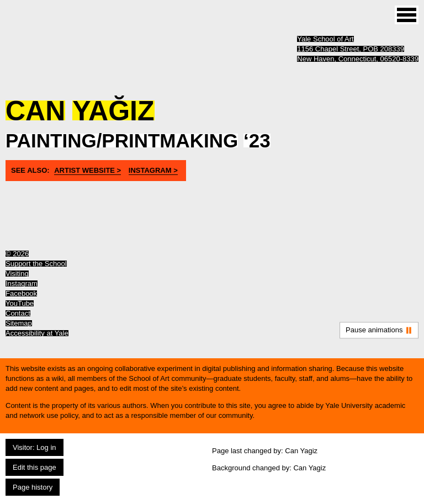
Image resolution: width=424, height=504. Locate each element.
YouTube (20, 303)
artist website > (88, 170)
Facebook (21, 293)
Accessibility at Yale (37, 333)
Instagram (22, 283)
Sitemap (19, 323)
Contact (18, 313)
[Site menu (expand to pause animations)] (407, 15)
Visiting (17, 274)
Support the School (36, 264)
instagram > (153, 170)
